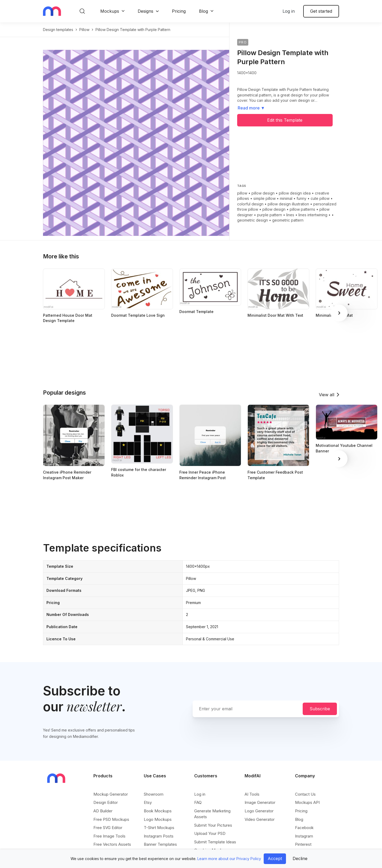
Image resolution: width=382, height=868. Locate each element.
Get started (321, 11)
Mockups (110, 11)
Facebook (304, 828)
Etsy (148, 802)
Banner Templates (160, 844)
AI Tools (252, 794)
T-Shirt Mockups (159, 828)
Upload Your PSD (210, 833)
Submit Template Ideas (215, 842)
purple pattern (270, 215)
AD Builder (103, 811)
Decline (300, 858)
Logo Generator (259, 811)
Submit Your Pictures (213, 825)
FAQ (198, 802)
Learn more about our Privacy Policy (229, 859)
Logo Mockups (158, 819)
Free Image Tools (109, 836)
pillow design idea (295, 193)
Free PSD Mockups (111, 819)
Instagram (304, 836)
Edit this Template (285, 120)
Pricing (179, 11)
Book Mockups (158, 811)
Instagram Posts (159, 836)
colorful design (250, 204)
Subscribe (320, 709)
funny (301, 198)
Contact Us (305, 794)
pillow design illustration (288, 204)
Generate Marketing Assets (212, 814)
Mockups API (307, 802)
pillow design (263, 193)
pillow (84, 30)
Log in (289, 11)
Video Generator (260, 819)
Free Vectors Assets (112, 844)
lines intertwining (313, 215)
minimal (286, 198)
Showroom (154, 794)
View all (327, 395)
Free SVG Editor (108, 828)
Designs (146, 11)
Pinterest (303, 844)
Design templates (58, 30)
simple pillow (264, 198)
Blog (203, 11)
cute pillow (320, 198)
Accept (275, 858)
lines (290, 215)
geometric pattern (288, 220)
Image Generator (260, 802)
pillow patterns (302, 209)
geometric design (253, 220)
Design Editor (106, 802)
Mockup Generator (111, 794)
